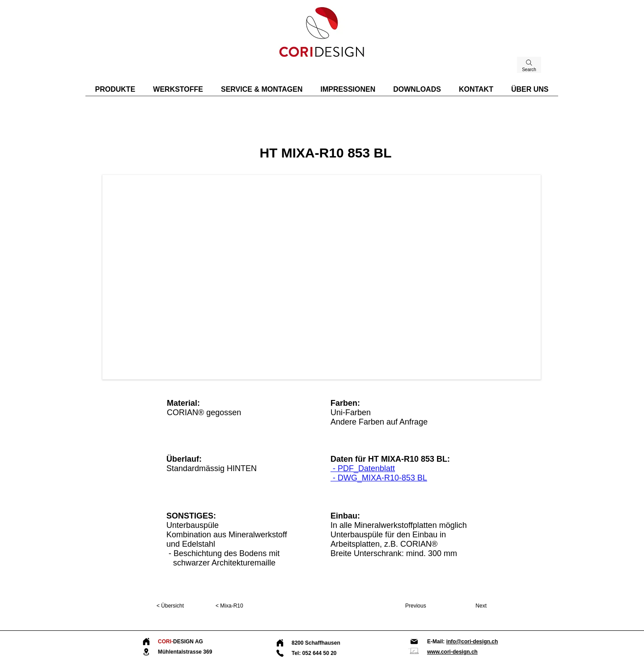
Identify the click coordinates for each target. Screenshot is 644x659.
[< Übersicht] (186, 606)
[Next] (466, 606)
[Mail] (414, 642)
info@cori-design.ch (472, 642)
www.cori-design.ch (452, 652)
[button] (322, 277)
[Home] (146, 642)
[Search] (529, 65)
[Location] (146, 652)
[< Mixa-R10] (245, 606)
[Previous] (426, 606)
